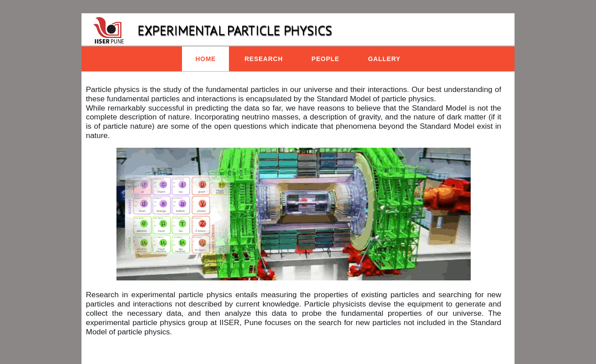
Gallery (384, 59)
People (326, 59)
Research (264, 59)
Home (205, 59)
